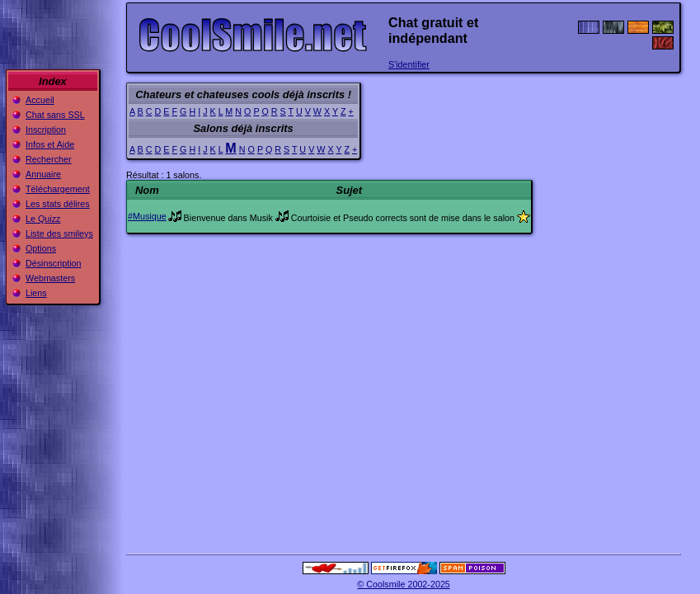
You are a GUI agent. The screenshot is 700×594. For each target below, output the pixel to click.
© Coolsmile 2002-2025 (404, 584)
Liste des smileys (59, 233)
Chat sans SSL (55, 115)
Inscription (46, 130)
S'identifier (409, 64)
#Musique (147, 216)
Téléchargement (58, 189)
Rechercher (49, 159)
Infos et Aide (50, 144)
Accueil (40, 100)
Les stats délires (58, 204)
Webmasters (50, 278)
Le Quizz (43, 219)
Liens (36, 293)
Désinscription (54, 263)
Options (41, 248)
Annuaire (43, 174)
